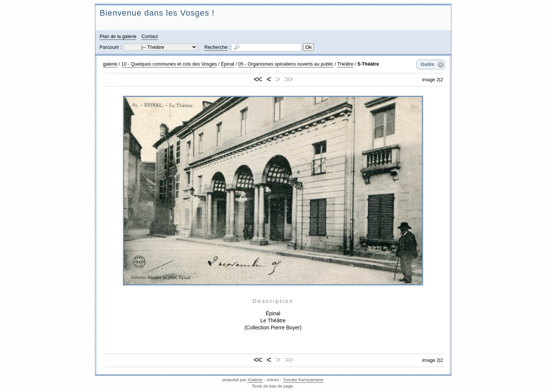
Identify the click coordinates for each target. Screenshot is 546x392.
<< (258, 79)
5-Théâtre (368, 64)
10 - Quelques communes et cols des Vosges (169, 64)
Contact (150, 36)
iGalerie (255, 380)
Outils (427, 64)
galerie (110, 64)
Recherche (216, 47)
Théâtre (345, 64)
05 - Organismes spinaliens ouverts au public (285, 64)
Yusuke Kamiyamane (303, 380)
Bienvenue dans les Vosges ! (157, 13)
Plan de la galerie (118, 36)
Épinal (228, 64)
